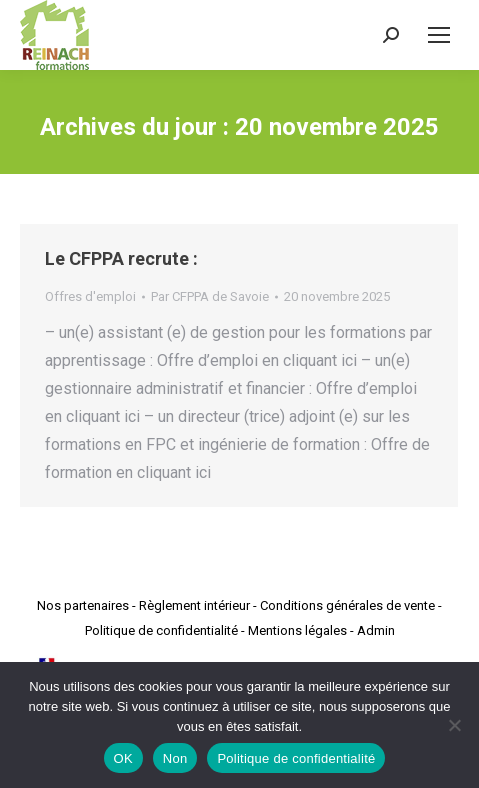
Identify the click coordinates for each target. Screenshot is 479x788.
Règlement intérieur (194, 605)
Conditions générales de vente (347, 605)
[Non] (454, 725)
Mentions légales (297, 630)
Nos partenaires (83, 605)
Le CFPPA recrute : (121, 258)
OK (123, 758)
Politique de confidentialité (161, 630)
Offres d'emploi (90, 296)
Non (175, 758)
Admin (376, 630)
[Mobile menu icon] (439, 35)
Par (210, 296)
